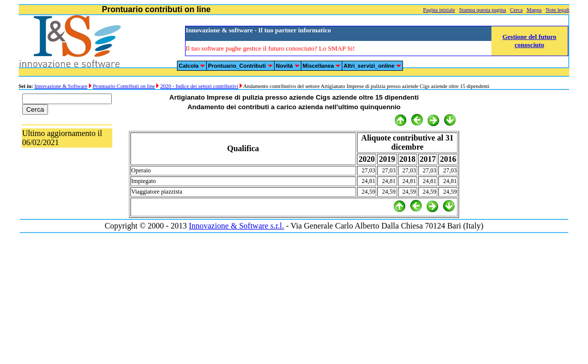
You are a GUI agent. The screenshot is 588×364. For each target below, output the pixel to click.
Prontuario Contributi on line (124, 86)
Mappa (534, 10)
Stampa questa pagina (483, 10)
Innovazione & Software (61, 86)
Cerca (516, 10)
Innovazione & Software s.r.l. (236, 226)
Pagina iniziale (439, 10)
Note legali (557, 10)
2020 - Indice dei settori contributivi (199, 86)
